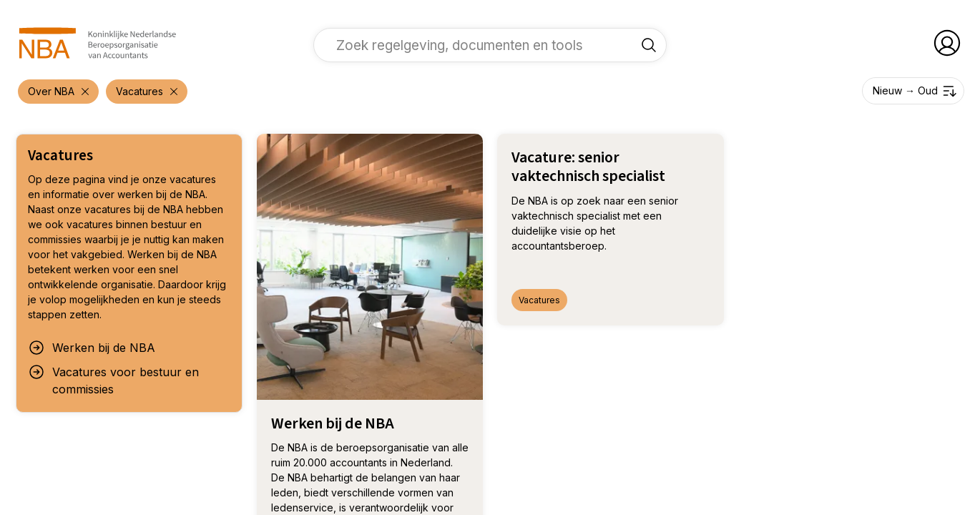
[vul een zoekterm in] (479, 45)
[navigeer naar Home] (98, 43)
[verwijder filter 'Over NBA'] (58, 92)
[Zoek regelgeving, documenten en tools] (649, 45)
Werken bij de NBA (92, 348)
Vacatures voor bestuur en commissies (113, 380)
